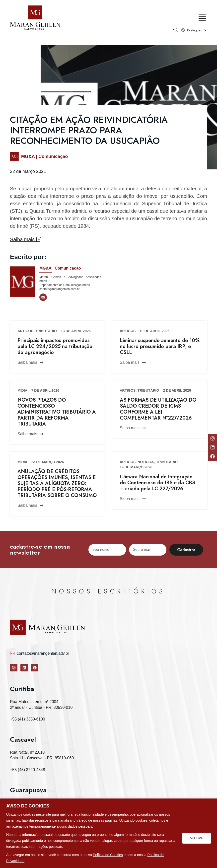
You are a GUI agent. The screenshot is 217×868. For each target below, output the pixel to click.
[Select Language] (197, 30)
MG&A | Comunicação (44, 156)
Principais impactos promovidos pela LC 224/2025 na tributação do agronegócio (55, 346)
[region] (108, 833)
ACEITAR (196, 838)
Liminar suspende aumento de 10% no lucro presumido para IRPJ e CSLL (160, 346)
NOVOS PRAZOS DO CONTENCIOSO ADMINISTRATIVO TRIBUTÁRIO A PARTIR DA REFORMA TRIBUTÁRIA (57, 412)
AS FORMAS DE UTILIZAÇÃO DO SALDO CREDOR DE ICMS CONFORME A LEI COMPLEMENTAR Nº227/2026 (158, 409)
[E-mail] (43, 297)
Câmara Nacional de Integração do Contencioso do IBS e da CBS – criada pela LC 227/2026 (157, 483)
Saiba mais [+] (26, 239)
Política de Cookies (108, 855)
